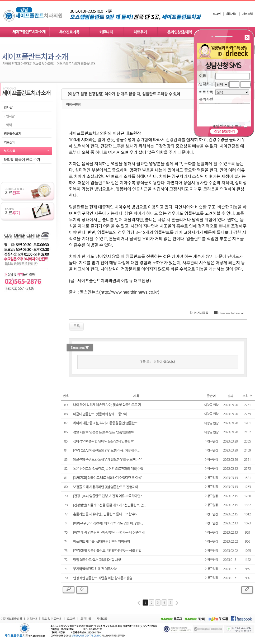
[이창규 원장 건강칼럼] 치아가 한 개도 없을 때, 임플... (108, 523)
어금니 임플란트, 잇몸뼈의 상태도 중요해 (100, 414)
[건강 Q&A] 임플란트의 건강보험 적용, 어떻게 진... (106, 451)
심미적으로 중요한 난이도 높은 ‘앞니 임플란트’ (103, 441)
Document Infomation (229, 313)
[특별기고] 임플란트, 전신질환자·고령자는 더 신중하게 (109, 532)
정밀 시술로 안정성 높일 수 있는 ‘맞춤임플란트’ (104, 432)
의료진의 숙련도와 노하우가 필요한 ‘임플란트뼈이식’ (107, 460)
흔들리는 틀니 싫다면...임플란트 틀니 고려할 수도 (106, 514)
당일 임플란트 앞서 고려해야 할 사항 (97, 560)
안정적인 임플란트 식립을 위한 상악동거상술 (103, 578)
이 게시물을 (198, 313)
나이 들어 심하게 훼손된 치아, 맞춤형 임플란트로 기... (108, 405)
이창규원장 (73, 105)
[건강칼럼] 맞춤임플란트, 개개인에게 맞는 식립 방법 (107, 551)
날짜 (231, 396)
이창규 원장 (211, 405)
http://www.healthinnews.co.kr (129, 292)
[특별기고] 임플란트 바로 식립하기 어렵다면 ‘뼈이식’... (108, 478)
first (139, 603)
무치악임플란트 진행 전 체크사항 (95, 569)
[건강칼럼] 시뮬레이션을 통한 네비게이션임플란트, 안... (110, 505)
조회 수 (247, 396)
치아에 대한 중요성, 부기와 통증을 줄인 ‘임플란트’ (106, 423)
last (177, 603)
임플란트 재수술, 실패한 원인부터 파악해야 (101, 542)
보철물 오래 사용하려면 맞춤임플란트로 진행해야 (106, 487)
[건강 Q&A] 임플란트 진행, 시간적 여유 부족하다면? (107, 496)
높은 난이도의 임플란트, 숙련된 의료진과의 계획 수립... (109, 469)
